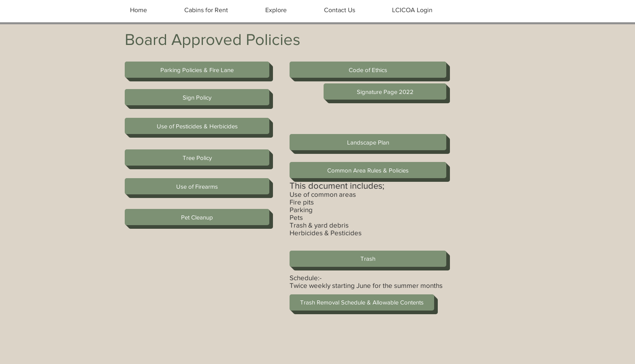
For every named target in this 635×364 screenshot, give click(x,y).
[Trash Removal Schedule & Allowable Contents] (362, 302)
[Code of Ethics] (368, 70)
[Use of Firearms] (197, 186)
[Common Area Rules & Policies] (368, 170)
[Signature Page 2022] (385, 92)
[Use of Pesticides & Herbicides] (197, 126)
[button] (197, 217)
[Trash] (368, 259)
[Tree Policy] (197, 158)
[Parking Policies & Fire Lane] (197, 70)
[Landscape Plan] (368, 142)
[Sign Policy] (197, 97)
